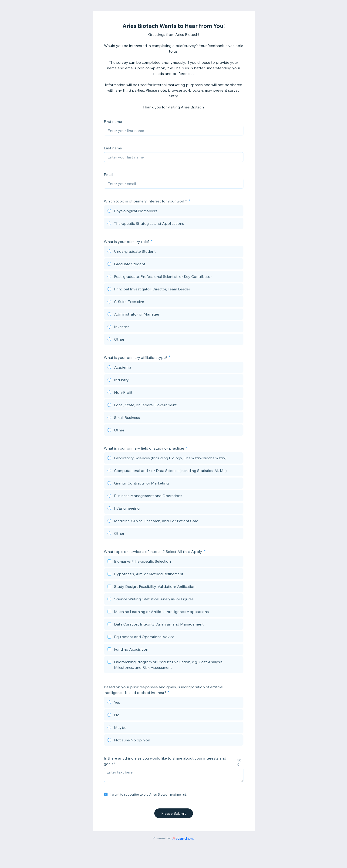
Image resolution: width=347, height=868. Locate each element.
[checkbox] (174, 562)
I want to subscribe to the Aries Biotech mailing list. (148, 794)
